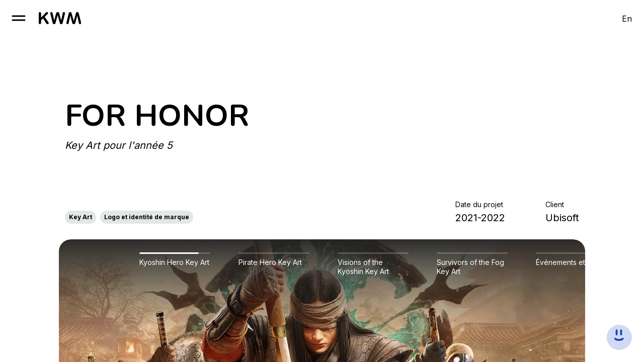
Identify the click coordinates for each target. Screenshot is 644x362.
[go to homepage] (60, 18)
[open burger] (19, 18)
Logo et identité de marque (147, 217)
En (627, 19)
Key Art (80, 217)
